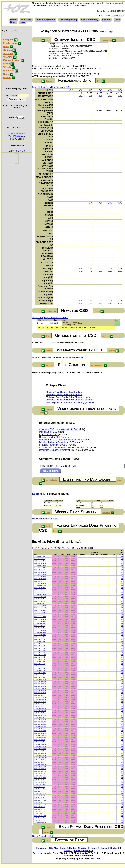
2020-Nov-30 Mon (40, 726)
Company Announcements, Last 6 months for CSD (64, 447)
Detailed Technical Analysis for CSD (57, 442)
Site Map (54, 848)
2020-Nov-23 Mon (40, 737)
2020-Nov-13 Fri (39, 751)
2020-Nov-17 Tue (40, 746)
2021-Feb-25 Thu (40, 594)
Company (8, 40)
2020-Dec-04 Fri (39, 717)
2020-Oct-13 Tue (40, 802)
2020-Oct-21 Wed (40, 789)
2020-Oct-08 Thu (40, 809)
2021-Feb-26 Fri (39, 592)
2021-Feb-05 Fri (39, 626)
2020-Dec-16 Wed (40, 699)
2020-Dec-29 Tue (40, 684)
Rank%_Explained (45, 20)
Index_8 (78, 851)
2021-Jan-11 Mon (40, 666)
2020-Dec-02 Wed (40, 722)
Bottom (7, 77)
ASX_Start (26, 20)
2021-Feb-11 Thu (40, 617)
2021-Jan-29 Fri (39, 637)
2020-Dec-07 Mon (40, 715)
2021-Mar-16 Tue (40, 565)
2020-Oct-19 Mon (40, 793)
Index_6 (115, 848)
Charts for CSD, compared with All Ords (59, 429)
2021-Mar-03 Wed (40, 585)
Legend (37, 494)
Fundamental (10, 43)
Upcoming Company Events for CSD (57, 450)
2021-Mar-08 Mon (40, 579)
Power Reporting (68, 20)
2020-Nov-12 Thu (40, 753)
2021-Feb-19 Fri (39, 603)
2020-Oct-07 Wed (40, 811)
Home (13, 20)
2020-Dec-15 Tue (40, 702)
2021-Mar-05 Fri (39, 581)
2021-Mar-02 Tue (40, 588)
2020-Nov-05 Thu (40, 764)
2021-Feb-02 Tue (40, 632)
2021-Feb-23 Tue (40, 599)
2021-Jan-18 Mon (40, 655)
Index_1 (64, 848)
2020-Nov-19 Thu (40, 742)
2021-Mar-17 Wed (40, 563)
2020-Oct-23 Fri (39, 784)
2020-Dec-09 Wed (40, 711)
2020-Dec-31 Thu (40, 679)
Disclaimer (42, 848)
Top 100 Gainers (17, 136)
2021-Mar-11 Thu (40, 572)
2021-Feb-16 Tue (40, 610)
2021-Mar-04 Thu (40, 583)
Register (120, 15)
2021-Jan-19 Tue (40, 653)
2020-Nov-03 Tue (40, 769)
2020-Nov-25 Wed (40, 733)
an (42, 323)
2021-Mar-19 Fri (39, 559)
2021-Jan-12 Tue (40, 664)
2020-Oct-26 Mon (40, 782)
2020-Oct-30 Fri (39, 773)
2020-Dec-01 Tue (40, 724)
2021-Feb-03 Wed (40, 630)
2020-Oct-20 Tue (40, 791)
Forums (106, 20)
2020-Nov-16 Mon (40, 749)
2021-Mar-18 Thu (40, 561)
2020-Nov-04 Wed (40, 767)
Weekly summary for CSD (45, 519)
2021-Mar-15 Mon (40, 568)
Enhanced (9, 71)
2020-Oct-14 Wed (40, 800)
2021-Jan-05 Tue (40, 675)
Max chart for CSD (48, 432)
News (6, 47)
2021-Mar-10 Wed (40, 574)
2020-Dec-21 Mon (40, 693)
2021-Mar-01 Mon (40, 590)
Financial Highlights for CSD (53, 445)
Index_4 (95, 848)
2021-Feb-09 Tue (40, 621)
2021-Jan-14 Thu (40, 659)
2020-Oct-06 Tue (40, 813)
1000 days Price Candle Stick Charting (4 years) (70, 402)
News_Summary (89, 20)
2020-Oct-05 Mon (40, 816)
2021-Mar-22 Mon (40, 556)
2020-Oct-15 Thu (40, 798)
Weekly (7, 67)
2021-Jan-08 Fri (39, 668)
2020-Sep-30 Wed (40, 822)
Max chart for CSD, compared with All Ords (61, 440)
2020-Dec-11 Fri (39, 706)
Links (22, 22)
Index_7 (68, 851)
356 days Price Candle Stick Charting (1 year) (69, 397)
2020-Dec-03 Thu (40, 720)
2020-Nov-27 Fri (39, 729)
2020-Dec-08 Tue (40, 713)
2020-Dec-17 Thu (40, 697)
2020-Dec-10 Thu (40, 708)
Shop (117, 20)
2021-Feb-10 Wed (40, 619)
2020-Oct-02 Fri (39, 818)
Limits (7, 64)
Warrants (8, 53)
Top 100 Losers (17, 139)
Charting (8, 57)
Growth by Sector (17, 134)
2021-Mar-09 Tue (40, 577)
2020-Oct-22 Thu (40, 787)
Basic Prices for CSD (43, 836)
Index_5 (105, 848)
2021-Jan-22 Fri (39, 646)
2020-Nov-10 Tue (40, 758)
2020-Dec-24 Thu (40, 686)
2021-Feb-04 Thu (40, 628)
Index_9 (89, 851)
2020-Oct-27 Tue (40, 780)
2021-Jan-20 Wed (40, 650)
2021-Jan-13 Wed (40, 661)
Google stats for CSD (50, 437)
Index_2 (75, 848)
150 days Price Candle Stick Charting (65, 395)
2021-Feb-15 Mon (40, 612)
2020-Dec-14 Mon (40, 704)
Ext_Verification (12, 60)
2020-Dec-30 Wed (40, 682)
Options (7, 50)
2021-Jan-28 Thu (40, 639)
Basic (6, 74)
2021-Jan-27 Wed (40, 641)
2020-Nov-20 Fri (39, 740)
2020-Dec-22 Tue (40, 691)
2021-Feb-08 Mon (40, 623)
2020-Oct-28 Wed (40, 778)
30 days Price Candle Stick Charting (64, 392)
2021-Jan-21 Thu (40, 648)
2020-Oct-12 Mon (40, 805)
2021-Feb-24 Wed (40, 597)
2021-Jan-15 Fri (39, 657)
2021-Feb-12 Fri (39, 615)
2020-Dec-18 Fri (39, 695)
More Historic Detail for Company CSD (51, 87)
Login (113, 15)
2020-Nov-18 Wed (40, 744)
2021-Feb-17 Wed (40, 608)
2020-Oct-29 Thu (40, 775)
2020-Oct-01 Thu (40, 820)
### (71, 90)
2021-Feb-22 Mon (40, 601)
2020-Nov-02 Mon (40, 771)
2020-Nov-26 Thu (40, 731)
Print (13, 22)
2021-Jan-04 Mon (40, 677)
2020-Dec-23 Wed (40, 688)
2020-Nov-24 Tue (40, 735)
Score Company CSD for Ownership (50, 318)
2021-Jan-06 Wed (40, 673)
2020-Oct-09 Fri (39, 807)
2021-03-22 (54, 323)
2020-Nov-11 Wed (40, 755)
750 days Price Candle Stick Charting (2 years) (69, 400)
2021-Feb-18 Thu (40, 606)
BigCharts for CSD (48, 434)
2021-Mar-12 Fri (39, 570)
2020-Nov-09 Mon (40, 760)
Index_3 (85, 848)
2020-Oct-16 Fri (39, 796)
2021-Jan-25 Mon (40, 644)
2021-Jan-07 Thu (40, 670)
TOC (47, 40)
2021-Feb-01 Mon (40, 635)
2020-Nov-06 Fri (39, 762)
